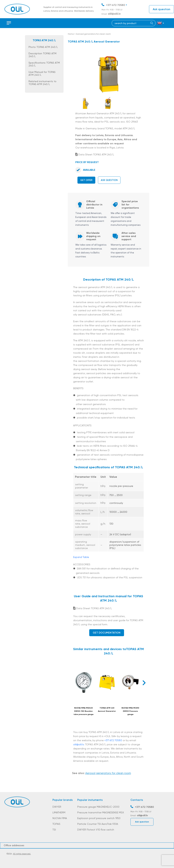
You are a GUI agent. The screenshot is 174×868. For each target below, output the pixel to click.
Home (71, 34)
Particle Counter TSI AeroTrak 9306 (98, 824)
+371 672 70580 (115, 5)
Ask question (162, 9)
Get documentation (107, 633)
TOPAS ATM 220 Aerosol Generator (107, 710)
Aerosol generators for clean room (93, 34)
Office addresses (14, 845)
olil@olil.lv (114, 14)
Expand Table (81, 557)
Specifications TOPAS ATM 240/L (44, 64)
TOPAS (56, 824)
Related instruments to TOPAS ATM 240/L (42, 83)
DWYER (57, 807)
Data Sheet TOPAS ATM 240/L (95, 154)
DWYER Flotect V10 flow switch (96, 830)
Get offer (86, 180)
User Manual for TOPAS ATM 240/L (42, 73)
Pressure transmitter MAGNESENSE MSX (101, 812)
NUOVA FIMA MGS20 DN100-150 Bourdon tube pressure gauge (84, 711)
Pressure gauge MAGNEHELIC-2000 (98, 807)
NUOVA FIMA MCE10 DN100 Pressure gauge (130, 711)
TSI (54, 830)
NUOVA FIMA (60, 818)
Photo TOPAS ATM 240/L (43, 47)
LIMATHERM (59, 812)
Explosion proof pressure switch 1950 (99, 818)
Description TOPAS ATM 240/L (42, 55)
